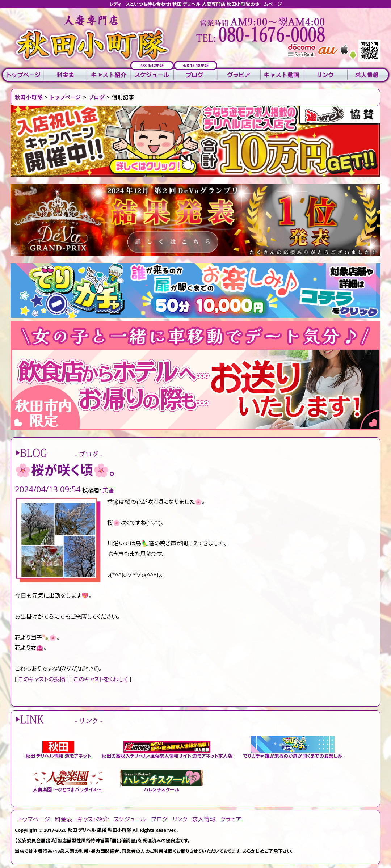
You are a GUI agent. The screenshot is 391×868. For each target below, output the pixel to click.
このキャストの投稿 (42, 679)
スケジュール (152, 75)
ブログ (195, 75)
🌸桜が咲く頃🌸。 (65, 470)
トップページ (22, 75)
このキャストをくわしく (101, 679)
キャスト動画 (282, 75)
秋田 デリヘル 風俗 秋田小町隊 (100, 830)
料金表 (65, 75)
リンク (326, 75)
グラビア (239, 75)
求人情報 (369, 75)
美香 (108, 490)
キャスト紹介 (109, 75)
